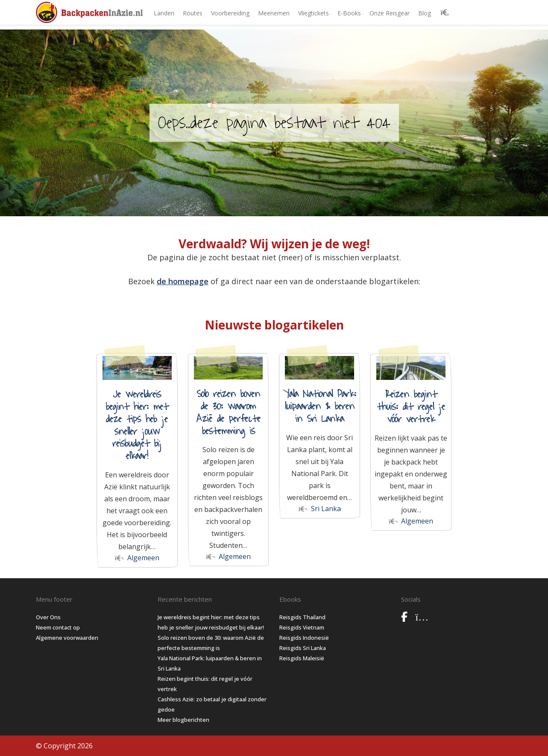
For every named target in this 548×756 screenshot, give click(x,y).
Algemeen (137, 558)
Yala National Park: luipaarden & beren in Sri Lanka (320, 406)
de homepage (183, 281)
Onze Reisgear (390, 13)
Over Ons (48, 617)
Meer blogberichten (183, 720)
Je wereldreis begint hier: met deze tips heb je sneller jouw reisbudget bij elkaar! (137, 425)
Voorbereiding (230, 13)
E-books (349, 13)
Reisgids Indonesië (304, 638)
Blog (425, 13)
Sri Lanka (320, 509)
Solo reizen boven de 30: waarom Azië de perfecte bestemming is (229, 412)
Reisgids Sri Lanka (303, 648)
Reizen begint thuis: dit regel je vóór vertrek (411, 407)
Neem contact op (58, 627)
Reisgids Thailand (302, 617)
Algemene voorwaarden (67, 638)
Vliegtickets (314, 13)
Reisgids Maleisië (302, 658)
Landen (164, 13)
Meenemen (274, 13)
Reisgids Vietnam (302, 627)
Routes (193, 13)
